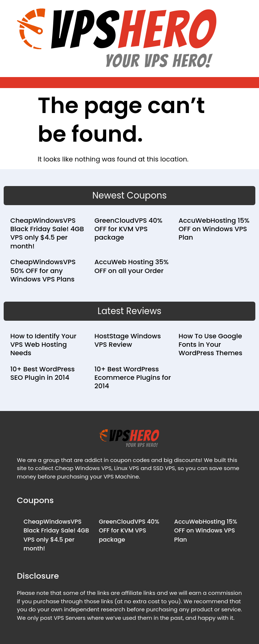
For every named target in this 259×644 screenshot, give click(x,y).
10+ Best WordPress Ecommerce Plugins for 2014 (133, 378)
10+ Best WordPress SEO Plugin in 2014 (42, 373)
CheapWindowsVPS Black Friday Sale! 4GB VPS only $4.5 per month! (47, 233)
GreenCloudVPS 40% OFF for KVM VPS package (128, 229)
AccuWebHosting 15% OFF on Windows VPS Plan (214, 229)
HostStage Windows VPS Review (128, 340)
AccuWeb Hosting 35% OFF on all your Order (132, 266)
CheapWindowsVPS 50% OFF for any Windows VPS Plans (43, 270)
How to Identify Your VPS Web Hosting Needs (43, 345)
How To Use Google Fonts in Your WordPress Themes (211, 345)
